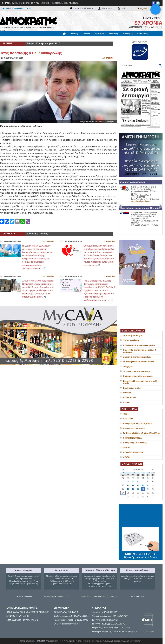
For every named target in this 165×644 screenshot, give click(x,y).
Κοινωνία (86, 34)
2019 (123, 473)
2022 (138, 473)
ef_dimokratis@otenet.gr (150, 9)
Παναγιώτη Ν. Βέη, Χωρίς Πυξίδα (138, 423)
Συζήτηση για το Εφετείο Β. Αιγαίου (139, 362)
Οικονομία (99, 34)
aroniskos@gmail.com (141, 201)
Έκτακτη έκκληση (131, 340)
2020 (128, 473)
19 (133, 489)
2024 (148, 473)
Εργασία (22, 39)
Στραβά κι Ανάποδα (132, 388)
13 (138, 485)
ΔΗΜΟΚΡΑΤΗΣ (10, 3)
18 (128, 489)
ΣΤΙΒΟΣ (127, 402)
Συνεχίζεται (128, 367)
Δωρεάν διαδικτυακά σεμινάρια (137, 357)
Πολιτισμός (113, 34)
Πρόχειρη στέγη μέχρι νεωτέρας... (138, 376)
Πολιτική (74, 34)
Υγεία (49, 39)
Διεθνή (70, 39)
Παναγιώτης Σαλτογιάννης (135, 428)
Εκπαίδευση (143, 34)
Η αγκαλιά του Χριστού (133, 452)
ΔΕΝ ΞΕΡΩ (128, 419)
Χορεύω (127, 448)
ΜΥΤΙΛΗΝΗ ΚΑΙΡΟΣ (141, 516)
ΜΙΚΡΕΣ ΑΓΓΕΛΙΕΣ (141, 553)
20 (138, 489)
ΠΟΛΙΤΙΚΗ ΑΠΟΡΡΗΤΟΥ (57, 596)
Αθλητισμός (128, 34)
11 (128, 485)
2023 (143, 473)
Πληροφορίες (84, 39)
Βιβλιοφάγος (36, 39)
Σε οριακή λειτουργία (133, 335)
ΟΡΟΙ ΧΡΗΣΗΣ (25, 596)
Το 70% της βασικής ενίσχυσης (137, 371)
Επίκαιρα (127, 393)
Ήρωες (126, 414)
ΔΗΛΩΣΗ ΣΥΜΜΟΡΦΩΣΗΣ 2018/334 (99, 596)
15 (148, 485)
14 (143, 485)
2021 (133, 473)
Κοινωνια (49, 242)
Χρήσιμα (59, 39)
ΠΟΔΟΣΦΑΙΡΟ (130, 398)
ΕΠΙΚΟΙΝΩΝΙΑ (137, 596)
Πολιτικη (109, 58)
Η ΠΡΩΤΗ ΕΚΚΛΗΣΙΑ (133, 438)
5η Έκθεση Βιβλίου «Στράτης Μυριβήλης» (142, 433)
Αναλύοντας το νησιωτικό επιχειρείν (139, 345)
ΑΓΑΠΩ (126, 457)
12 (133, 485)
